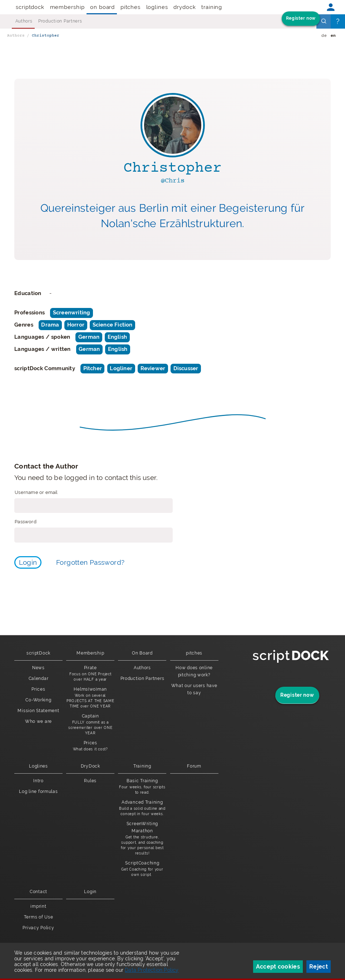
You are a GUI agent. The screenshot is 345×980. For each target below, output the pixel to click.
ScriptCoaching (142, 869)
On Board (102, 7)
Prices (38, 689)
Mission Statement (38, 711)
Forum (194, 766)
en (333, 36)
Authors (24, 21)
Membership (67, 7)
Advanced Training (142, 808)
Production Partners (60, 21)
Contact (38, 892)
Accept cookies (278, 967)
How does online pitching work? (194, 671)
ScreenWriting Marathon (142, 839)
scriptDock (30, 7)
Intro (38, 781)
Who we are (38, 721)
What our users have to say (194, 689)
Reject (319, 967)
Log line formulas (38, 792)
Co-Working (38, 700)
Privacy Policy (38, 928)
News (38, 668)
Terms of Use (39, 917)
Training (212, 7)
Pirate (90, 674)
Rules (90, 781)
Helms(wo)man (90, 698)
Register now (301, 18)
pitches (130, 7)
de (324, 36)
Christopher (46, 36)
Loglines (157, 7)
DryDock (184, 7)
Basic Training (142, 787)
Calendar (39, 678)
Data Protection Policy (152, 970)
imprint (38, 906)
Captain (90, 725)
